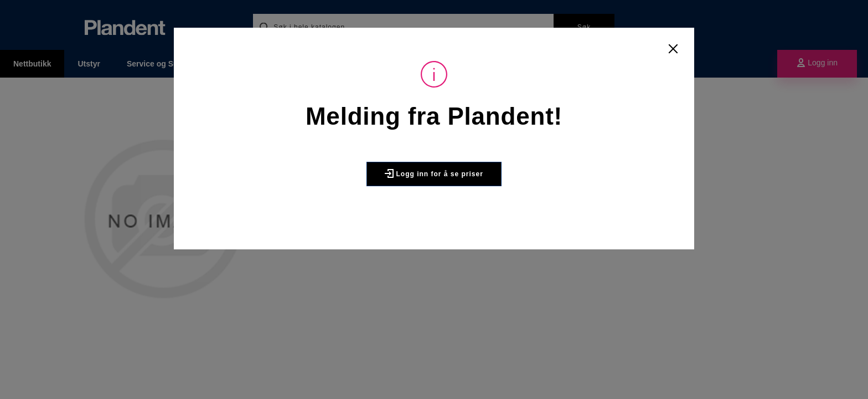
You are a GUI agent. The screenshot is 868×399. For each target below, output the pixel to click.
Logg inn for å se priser (434, 173)
